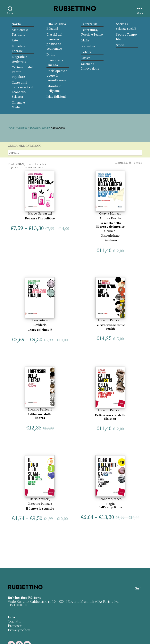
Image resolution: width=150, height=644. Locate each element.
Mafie (85, 40)
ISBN (21, 164)
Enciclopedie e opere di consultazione (57, 76)
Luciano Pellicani (110, 320)
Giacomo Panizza (40, 504)
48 (130, 163)
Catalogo (22, 128)
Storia (120, 45)
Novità (16, 24)
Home (11, 128)
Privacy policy (19, 630)
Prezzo (30, 164)
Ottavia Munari (110, 214)
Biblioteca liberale (40, 128)
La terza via (89, 24)
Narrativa (88, 46)
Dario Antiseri (39, 499)
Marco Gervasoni (40, 214)
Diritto (51, 55)
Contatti (14, 621)
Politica (87, 52)
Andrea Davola (110, 218)
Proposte (15, 626)
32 (125, 163)
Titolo (12, 164)
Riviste (86, 58)
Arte (15, 40)
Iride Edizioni (56, 97)
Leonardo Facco (110, 499)
